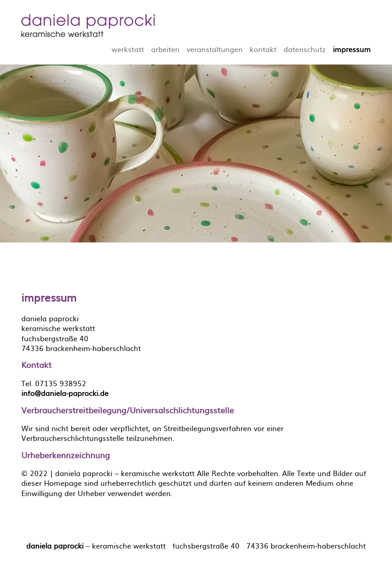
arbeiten (165, 49)
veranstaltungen (215, 49)
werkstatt (128, 49)
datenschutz (305, 49)
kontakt (263, 49)
